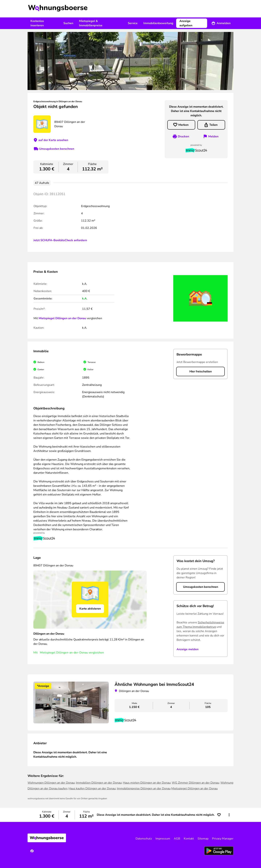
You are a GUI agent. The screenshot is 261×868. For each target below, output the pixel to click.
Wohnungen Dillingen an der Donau (51, 783)
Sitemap (203, 839)
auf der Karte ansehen (53, 140)
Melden (213, 136)
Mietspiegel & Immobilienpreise (91, 23)
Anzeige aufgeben (186, 23)
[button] (229, 815)
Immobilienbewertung (158, 23)
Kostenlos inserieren (37, 23)
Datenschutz (144, 839)
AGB (177, 839)
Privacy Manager (223, 839)
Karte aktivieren (90, 609)
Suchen (68, 23)
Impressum (163, 839)
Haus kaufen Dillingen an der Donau (92, 789)
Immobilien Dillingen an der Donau (99, 783)
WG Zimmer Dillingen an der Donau (195, 783)
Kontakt (189, 839)
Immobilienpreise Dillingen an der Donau (144, 789)
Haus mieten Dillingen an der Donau (147, 783)
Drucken (183, 136)
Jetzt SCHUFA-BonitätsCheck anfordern (60, 240)
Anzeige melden (188, 649)
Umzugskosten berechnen (57, 149)
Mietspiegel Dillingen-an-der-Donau (64, 653)
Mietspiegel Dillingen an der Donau (62, 318)
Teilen (213, 125)
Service (133, 23)
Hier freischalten (201, 371)
